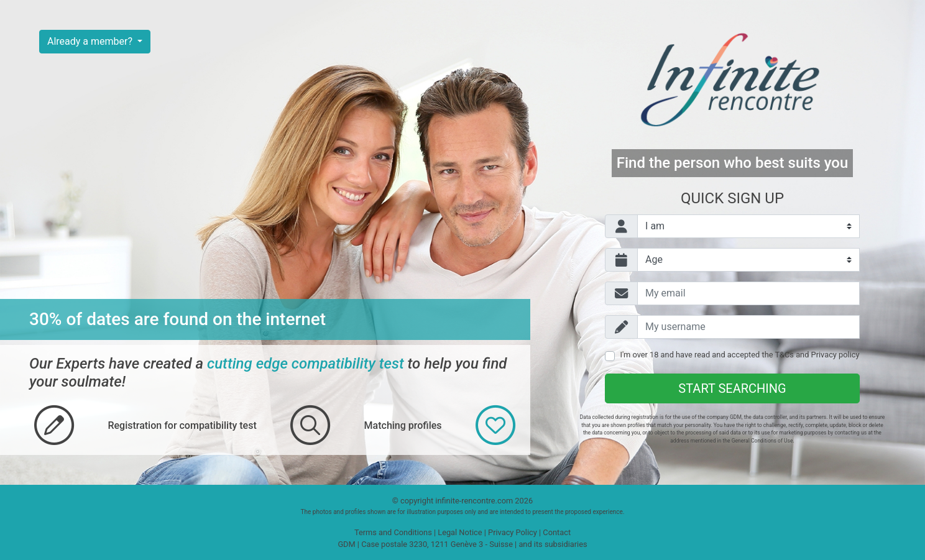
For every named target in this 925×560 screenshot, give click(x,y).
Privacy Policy (513, 532)
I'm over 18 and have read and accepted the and (739, 355)
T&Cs (784, 355)
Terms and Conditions (393, 532)
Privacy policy (835, 355)
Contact (557, 532)
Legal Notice (460, 532)
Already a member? (91, 41)
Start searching (732, 388)
